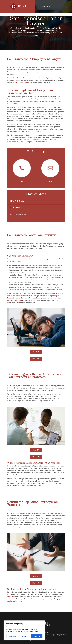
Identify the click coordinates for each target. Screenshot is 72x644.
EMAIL (50, 181)
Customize (12, 636)
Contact (10, 597)
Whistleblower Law (18, 214)
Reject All (25, 636)
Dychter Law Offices (22, 82)
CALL (22, 181)
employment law (39, 137)
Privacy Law (15, 208)
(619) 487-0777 (45, 6)
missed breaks (36, 298)
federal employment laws (36, 296)
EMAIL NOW (36, 359)
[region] (24, 630)
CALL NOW (36, 352)
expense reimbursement (16, 300)
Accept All (37, 636)
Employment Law (17, 201)
